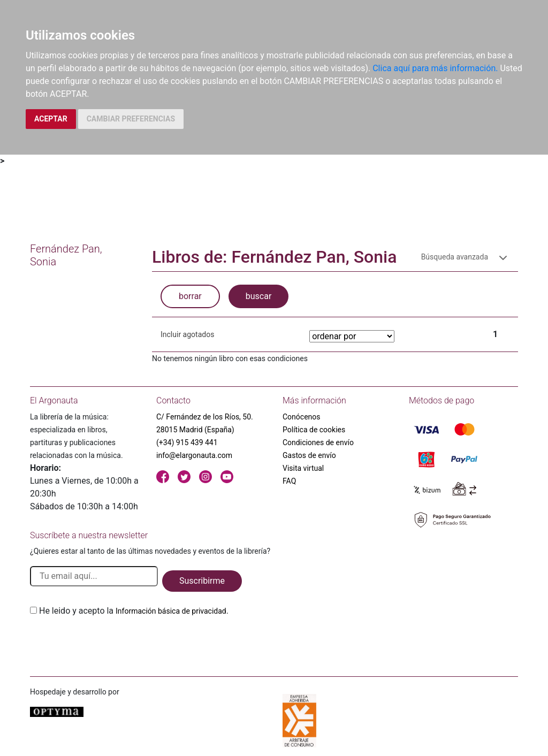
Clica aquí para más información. (435, 68)
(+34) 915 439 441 (187, 442)
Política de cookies (314, 430)
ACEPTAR (51, 119)
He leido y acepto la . (134, 611)
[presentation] (111, 643)
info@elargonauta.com (194, 455)
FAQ (289, 481)
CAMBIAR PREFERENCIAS (131, 119)
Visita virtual (303, 468)
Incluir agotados (187, 334)
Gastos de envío (309, 455)
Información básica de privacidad (171, 611)
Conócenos (302, 417)
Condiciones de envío (318, 442)
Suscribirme (202, 581)
